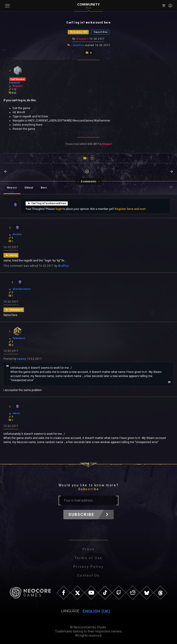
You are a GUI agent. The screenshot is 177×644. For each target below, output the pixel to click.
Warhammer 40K (79, 32)
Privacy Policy (88, 566)
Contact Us (88, 575)
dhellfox (78, 45)
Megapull (83, 39)
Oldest (29, 187)
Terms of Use (89, 557)
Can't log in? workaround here (47, 203)
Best (44, 187)
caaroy (22, 358)
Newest (12, 187)
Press (89, 549)
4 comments (89, 181)
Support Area (101, 32)
